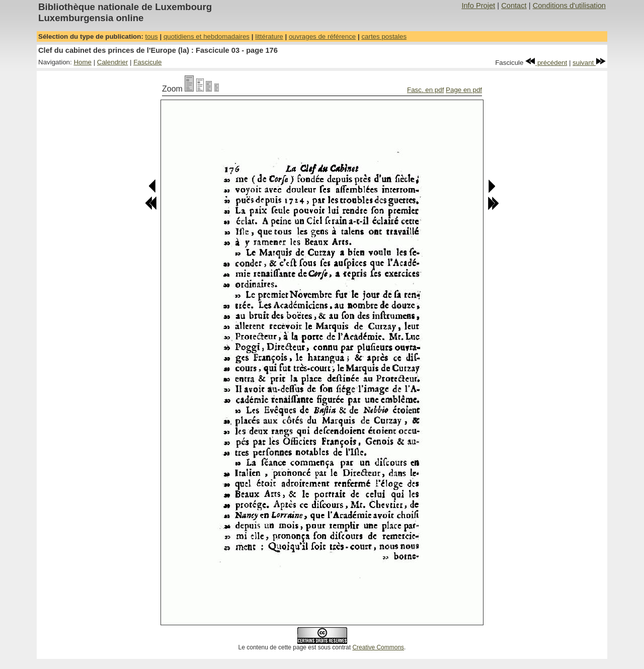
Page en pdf (464, 90)
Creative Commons (378, 647)
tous (152, 36)
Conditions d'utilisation (569, 6)
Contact (514, 6)
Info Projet (478, 6)
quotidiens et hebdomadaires (207, 36)
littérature (269, 36)
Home (83, 62)
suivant (589, 63)
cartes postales (384, 36)
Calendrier (113, 62)
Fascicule (147, 62)
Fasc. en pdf (425, 90)
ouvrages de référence (322, 36)
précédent (546, 63)
